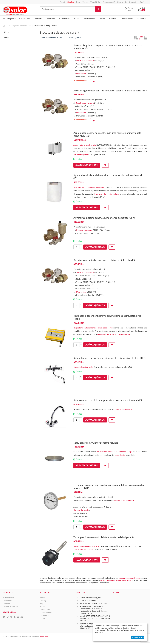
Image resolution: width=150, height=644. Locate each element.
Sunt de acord (138, 637)
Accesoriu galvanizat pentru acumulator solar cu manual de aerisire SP (110, 90)
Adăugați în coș (95, 247)
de (38, 637)
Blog (78, 2)
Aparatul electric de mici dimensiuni (89, 187)
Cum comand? (109, 2)
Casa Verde (122, 2)
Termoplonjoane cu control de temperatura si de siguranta (104, 537)
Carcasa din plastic (81, 510)
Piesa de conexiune (84, 230)
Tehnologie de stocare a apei (19, 26)
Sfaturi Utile (95, 2)
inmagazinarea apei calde (129, 578)
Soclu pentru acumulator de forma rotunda (96, 443)
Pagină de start (4, 26)
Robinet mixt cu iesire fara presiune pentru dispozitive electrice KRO (109, 358)
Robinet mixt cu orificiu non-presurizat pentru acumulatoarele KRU (109, 400)
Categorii (9, 19)
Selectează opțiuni (87, 165)
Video (85, 2)
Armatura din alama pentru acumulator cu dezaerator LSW (104, 218)
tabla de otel (120, 455)
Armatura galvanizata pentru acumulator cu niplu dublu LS (104, 260)
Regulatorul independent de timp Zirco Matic (93, 328)
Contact (133, 2)
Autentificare (8, 598)
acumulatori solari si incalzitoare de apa (115, 452)
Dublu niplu (81, 74)
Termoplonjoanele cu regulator (86, 546)
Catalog (71, 2)
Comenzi (6, 604)
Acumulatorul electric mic (85, 145)
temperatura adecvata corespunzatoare (114, 334)
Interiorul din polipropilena (107, 194)
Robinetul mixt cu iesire (83, 367)
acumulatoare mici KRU (123, 409)
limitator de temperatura (84, 549)
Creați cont (7, 601)
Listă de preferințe (10, 607)
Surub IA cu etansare (85, 60)
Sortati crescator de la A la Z (52, 38)
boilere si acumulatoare (124, 500)
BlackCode (44, 637)
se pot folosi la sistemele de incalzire (116, 580)
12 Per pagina (74, 38)
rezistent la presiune (82, 155)
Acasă (62, 2)
